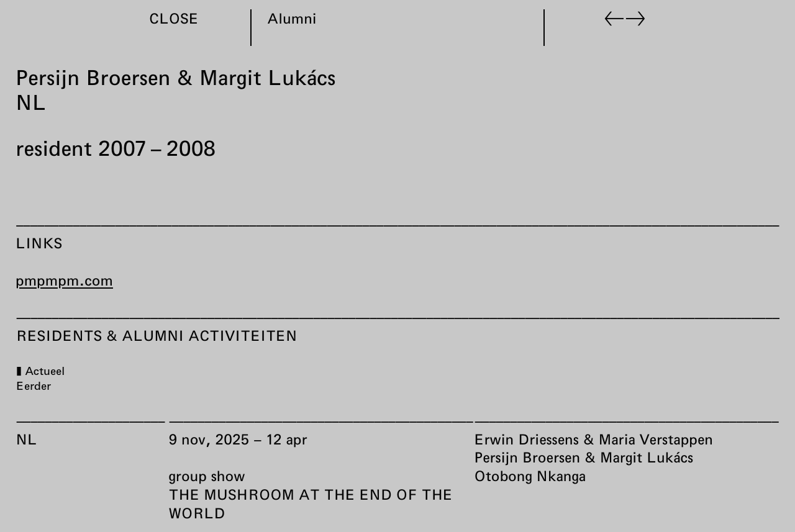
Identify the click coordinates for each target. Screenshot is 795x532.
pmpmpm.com (64, 280)
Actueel (44, 371)
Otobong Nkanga (530, 476)
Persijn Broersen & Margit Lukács (584, 458)
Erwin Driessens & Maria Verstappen (593, 439)
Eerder (33, 385)
